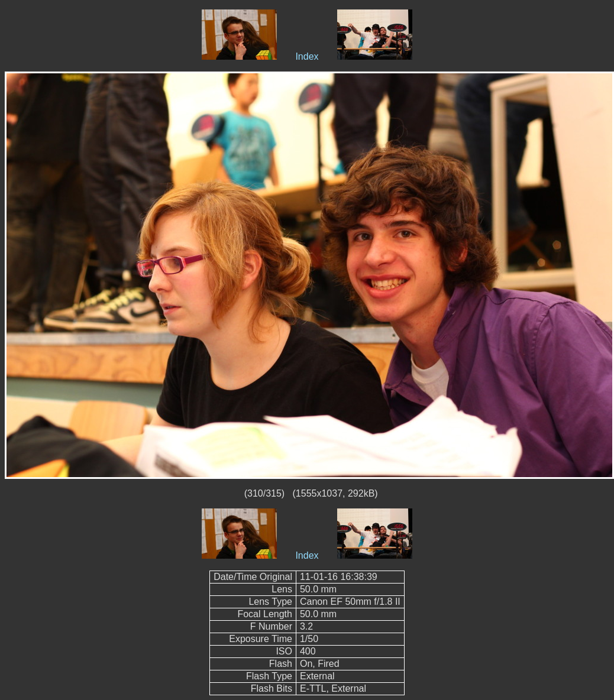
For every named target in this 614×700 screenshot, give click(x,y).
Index (307, 56)
